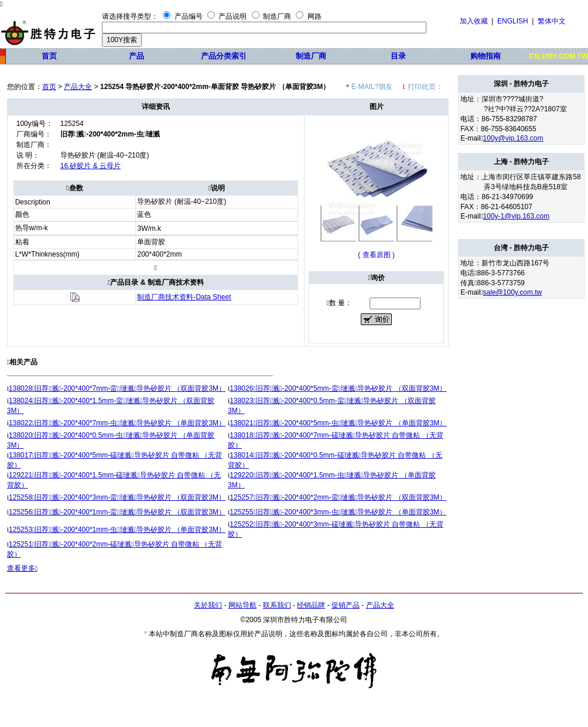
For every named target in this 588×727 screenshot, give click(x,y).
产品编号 (189, 16)
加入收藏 (474, 21)
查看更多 (22, 568)
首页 (49, 56)
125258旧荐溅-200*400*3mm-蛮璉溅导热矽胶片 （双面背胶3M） (117, 497)
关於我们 (208, 605)
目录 (398, 56)
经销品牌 (311, 605)
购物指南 (486, 56)
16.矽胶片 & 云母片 (90, 166)
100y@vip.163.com (513, 138)
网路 (314, 16)
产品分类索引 (224, 56)
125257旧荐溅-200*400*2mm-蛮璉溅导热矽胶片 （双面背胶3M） (338, 497)
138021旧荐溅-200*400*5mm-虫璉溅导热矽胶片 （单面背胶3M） (338, 423)
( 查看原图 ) (376, 255)
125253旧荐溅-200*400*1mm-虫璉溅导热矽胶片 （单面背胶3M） (117, 530)
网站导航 (242, 605)
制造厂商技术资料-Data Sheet (184, 297)
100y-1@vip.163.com (517, 216)
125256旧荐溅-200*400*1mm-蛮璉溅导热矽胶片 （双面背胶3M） (117, 512)
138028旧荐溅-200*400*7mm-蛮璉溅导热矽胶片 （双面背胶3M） (117, 388)
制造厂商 (277, 16)
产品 (136, 56)
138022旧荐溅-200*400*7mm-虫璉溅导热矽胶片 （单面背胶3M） (117, 423)
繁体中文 (552, 21)
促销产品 (346, 605)
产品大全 (78, 87)
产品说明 (233, 16)
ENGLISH (513, 21)
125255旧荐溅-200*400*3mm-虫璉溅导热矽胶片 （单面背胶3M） (338, 512)
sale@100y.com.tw (513, 292)
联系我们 (277, 605)
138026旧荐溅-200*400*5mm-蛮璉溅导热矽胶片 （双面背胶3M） (338, 388)
